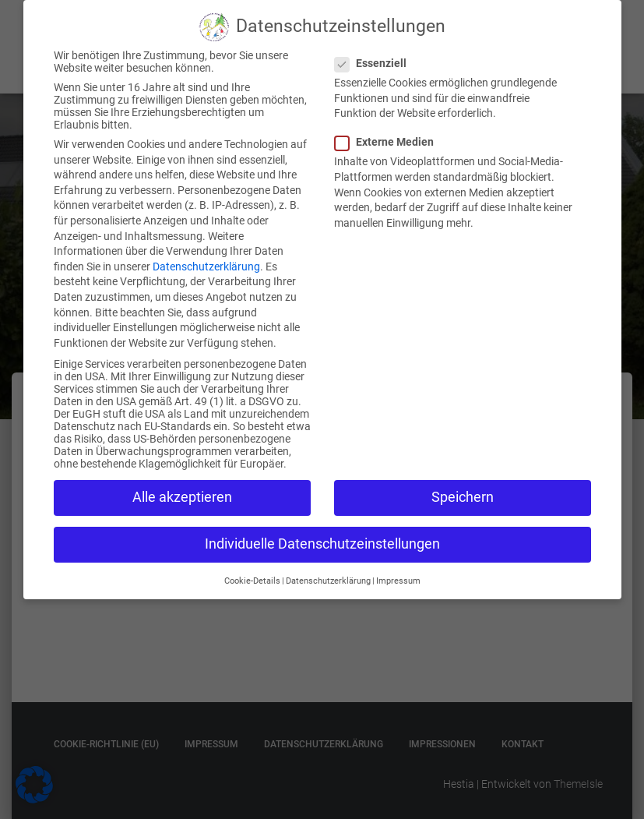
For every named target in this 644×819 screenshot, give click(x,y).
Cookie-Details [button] (252, 573)
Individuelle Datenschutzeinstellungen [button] (322, 536)
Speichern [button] (463, 489)
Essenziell (375, 55)
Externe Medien (389, 134)
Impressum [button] (398, 573)
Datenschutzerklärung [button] (328, 573)
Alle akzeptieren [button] (182, 489)
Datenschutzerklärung (206, 259)
